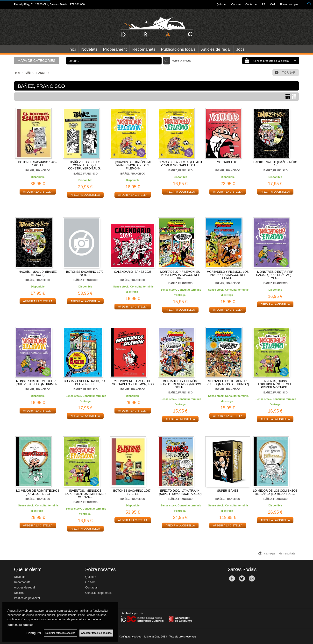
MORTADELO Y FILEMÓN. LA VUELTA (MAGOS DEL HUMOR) (228, 383)
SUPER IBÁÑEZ (228, 491)
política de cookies (20, 625)
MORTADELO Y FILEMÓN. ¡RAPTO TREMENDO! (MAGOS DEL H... (180, 384)
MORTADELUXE (228, 162)
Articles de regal (216, 49)
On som (236, 4)
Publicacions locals (178, 49)
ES (264, 4)
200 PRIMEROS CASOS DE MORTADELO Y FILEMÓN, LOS (133, 383)
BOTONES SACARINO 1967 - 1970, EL (133, 492)
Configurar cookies (131, 637)
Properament (115, 49)
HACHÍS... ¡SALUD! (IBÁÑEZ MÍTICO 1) (38, 273)
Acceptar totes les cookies (96, 633)
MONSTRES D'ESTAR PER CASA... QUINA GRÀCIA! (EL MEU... (275, 275)
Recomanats (144, 49)
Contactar (251, 4)
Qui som (222, 4)
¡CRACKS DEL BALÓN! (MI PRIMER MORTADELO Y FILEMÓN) (133, 165)
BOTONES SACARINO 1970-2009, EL (85, 273)
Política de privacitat (27, 598)
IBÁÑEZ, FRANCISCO (85, 174)
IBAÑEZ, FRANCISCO (38, 171)
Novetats (89, 49)
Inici (72, 49)
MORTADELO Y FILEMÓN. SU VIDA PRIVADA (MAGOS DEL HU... (180, 275)
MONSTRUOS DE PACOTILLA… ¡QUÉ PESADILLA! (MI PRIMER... (38, 383)
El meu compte (289, 4)
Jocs (240, 49)
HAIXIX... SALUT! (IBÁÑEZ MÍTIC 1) (275, 164)
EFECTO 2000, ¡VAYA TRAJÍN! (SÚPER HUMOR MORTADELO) (180, 492)
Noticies (19, 593)
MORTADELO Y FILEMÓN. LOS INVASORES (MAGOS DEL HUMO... (228, 275)
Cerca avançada (182, 61)
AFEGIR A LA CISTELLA (38, 192)
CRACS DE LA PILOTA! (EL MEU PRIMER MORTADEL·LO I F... (180, 164)
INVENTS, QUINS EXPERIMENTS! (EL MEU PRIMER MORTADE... (275, 384)
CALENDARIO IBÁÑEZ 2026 (133, 272)
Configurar (34, 633)
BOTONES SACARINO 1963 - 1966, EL (38, 164)
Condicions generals (98, 593)
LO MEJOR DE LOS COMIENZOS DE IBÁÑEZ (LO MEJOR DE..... (275, 492)
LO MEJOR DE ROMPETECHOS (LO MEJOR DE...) (38, 492)
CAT (273, 4)
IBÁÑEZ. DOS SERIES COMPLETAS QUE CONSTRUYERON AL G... (85, 165)
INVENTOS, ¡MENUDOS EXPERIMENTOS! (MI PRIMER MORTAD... (85, 494)
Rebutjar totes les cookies (60, 633)
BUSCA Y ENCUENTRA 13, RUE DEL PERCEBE (85, 383)
